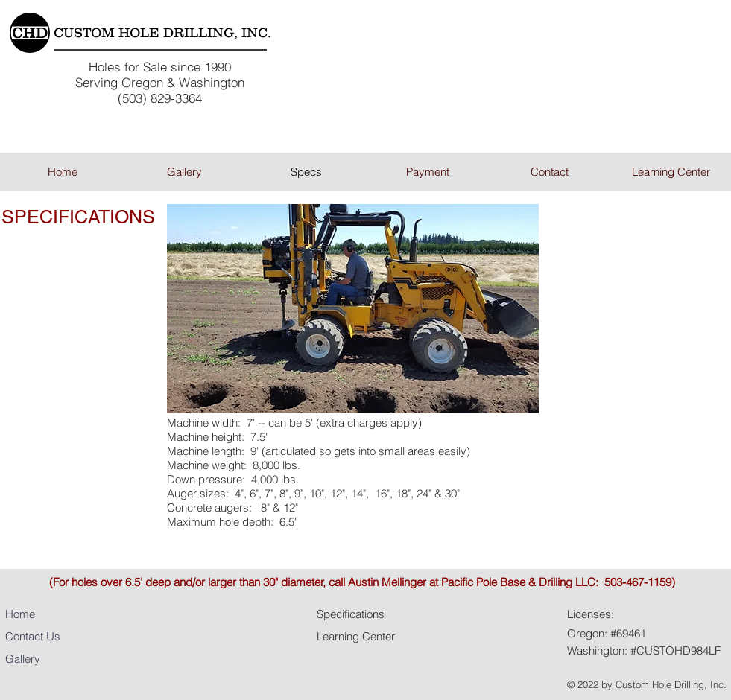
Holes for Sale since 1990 (160, 67)
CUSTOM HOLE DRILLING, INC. (162, 33)
